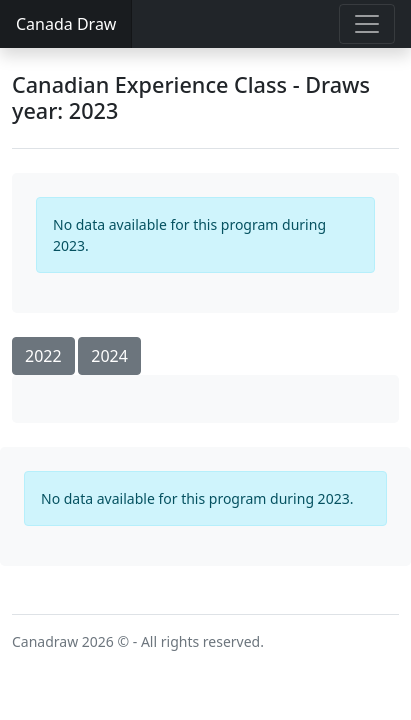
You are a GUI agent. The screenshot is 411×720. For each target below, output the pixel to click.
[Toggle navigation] (367, 24)
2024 (109, 356)
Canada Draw (66, 24)
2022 (43, 356)
